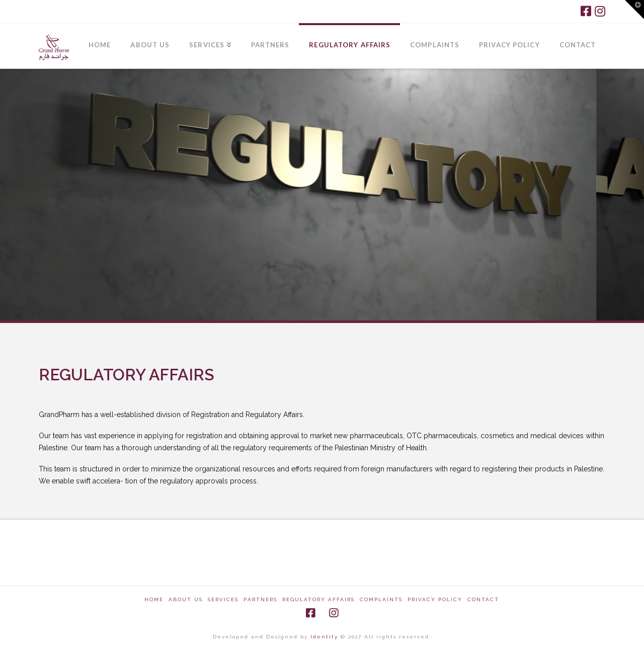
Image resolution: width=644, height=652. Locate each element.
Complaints (381, 599)
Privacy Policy (435, 599)
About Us (186, 599)
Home (154, 599)
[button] (634, 10)
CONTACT (483, 599)
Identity (326, 637)
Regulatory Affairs (318, 599)
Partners (260, 599)
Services (223, 599)
